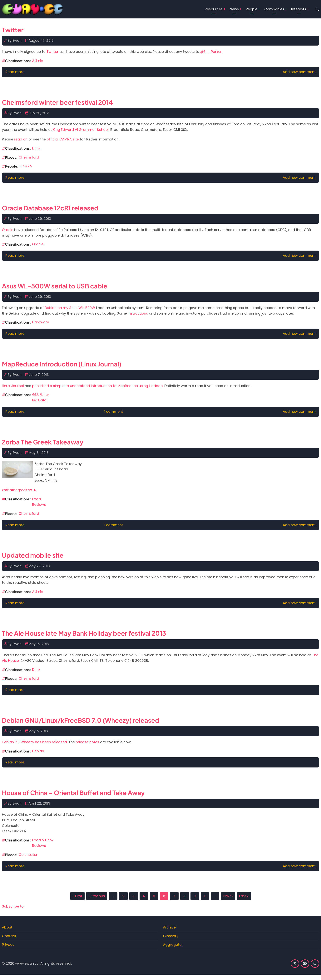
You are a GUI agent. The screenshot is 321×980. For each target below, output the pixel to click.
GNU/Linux (41, 395)
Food (36, 499)
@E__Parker (211, 52)
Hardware (41, 322)
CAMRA (26, 166)
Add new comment (299, 72)
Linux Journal (13, 386)
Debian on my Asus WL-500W (70, 308)
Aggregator (173, 945)
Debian (8, 742)
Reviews (39, 505)
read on (21, 139)
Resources (214, 9)
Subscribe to (13, 906)
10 (205, 895)
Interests (299, 9)
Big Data (39, 400)
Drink (36, 148)
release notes (87, 742)
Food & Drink (43, 840)
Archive (169, 927)
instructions (138, 313)
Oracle (8, 230)
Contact (9, 936)
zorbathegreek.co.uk (19, 490)
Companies (274, 9)
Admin (38, 61)
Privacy (8, 945)
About (7, 927)
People (252, 9)
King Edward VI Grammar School (81, 130)
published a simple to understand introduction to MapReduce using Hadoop (97, 386)
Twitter (52, 52)
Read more (15, 72)
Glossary (171, 936)
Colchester (28, 855)
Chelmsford (29, 157)
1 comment (114, 412)
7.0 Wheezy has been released (41, 742)
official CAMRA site (63, 139)
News (234, 9)
